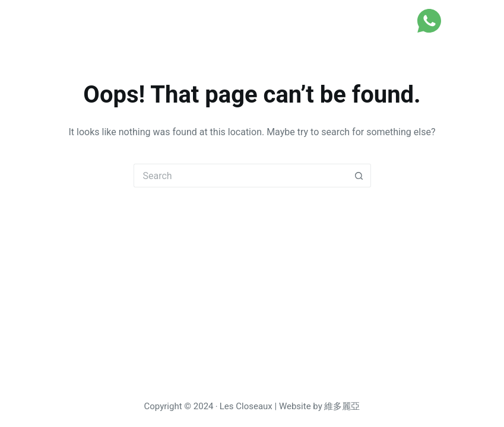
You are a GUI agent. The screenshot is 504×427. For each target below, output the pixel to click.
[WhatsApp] (429, 21)
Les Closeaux (69, 20)
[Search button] (359, 176)
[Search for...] (240, 176)
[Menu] (465, 21)
